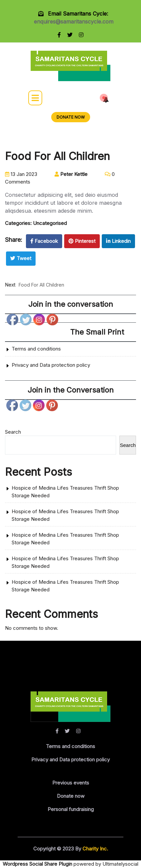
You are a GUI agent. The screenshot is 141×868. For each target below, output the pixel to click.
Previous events (71, 783)
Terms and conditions (36, 349)
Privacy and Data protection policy (51, 365)
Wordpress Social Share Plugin (38, 864)
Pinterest (82, 241)
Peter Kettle (71, 174)
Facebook (44, 241)
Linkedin (118, 241)
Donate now (71, 796)
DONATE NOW (71, 117)
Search (13, 432)
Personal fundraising (71, 809)
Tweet (21, 258)
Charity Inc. (95, 849)
